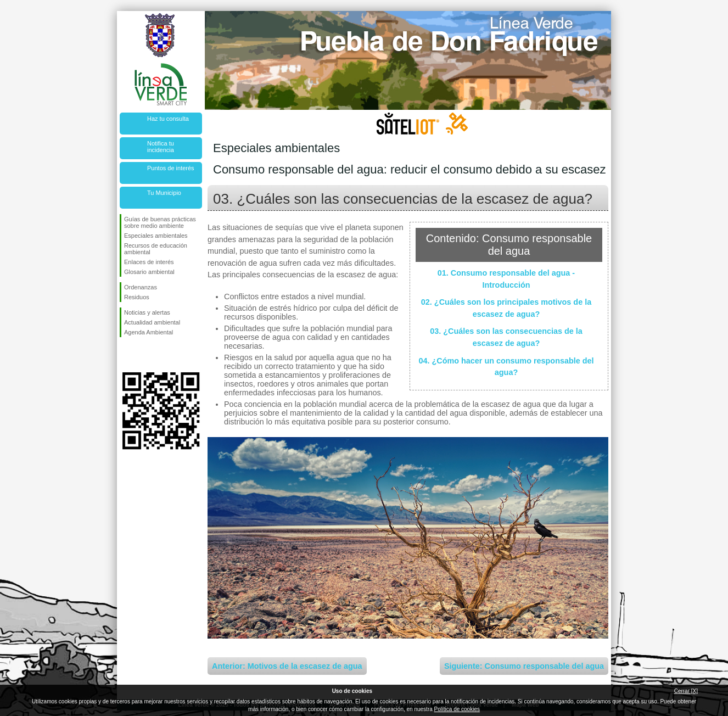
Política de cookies (457, 709)
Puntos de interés (171, 168)
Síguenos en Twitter (144, 355)
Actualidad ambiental (152, 322)
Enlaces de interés (149, 262)
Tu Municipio (164, 193)
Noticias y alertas (147, 312)
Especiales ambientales (156, 236)
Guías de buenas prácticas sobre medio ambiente (160, 222)
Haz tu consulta (168, 119)
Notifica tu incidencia (161, 147)
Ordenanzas (141, 287)
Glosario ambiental (149, 272)
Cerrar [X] (686, 691)
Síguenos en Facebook (126, 355)
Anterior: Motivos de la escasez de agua (287, 666)
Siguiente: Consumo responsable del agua (524, 666)
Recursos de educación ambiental (156, 249)
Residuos (137, 297)
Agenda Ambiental (149, 332)
